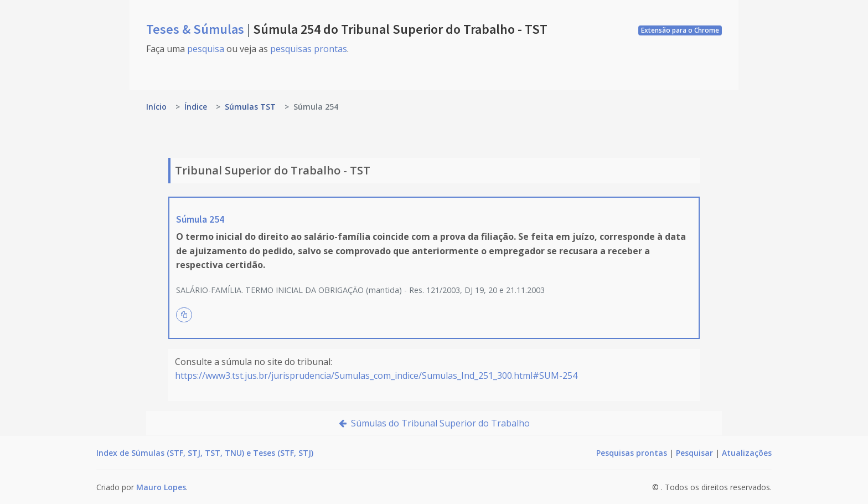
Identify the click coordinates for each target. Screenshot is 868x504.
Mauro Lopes (161, 487)
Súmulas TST (250, 107)
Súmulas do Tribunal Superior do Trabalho (434, 423)
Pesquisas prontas (632, 453)
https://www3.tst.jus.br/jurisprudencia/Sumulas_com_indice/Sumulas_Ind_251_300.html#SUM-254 (376, 376)
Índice (196, 107)
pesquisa (206, 49)
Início (156, 107)
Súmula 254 (200, 219)
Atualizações (747, 453)
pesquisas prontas (309, 49)
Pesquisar (694, 453)
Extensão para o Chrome (680, 30)
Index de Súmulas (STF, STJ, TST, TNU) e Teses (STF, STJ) (205, 453)
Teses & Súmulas (197, 29)
